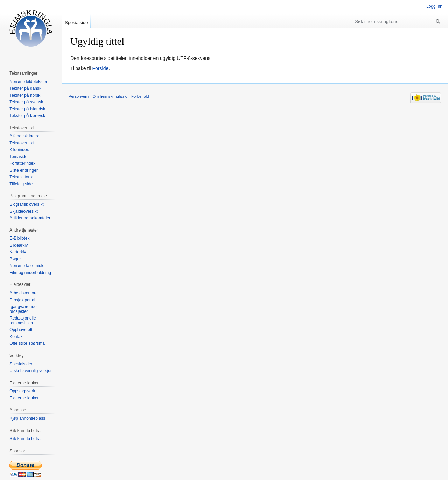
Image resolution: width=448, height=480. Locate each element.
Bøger (15, 259)
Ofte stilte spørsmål (27, 343)
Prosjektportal (22, 300)
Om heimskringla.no (110, 96)
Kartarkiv (18, 252)
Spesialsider (21, 364)
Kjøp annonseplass (27, 418)
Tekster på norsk (25, 95)
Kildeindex (19, 150)
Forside (101, 68)
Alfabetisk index (24, 136)
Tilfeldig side (21, 184)
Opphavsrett (21, 330)
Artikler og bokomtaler (30, 218)
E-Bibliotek (19, 238)
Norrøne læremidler (28, 266)
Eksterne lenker (24, 398)
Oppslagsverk (22, 391)
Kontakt (17, 337)
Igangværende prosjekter (23, 309)
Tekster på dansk (25, 88)
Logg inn (434, 6)
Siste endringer (24, 170)
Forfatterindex (22, 163)
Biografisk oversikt (26, 204)
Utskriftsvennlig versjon (31, 371)
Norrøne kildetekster (28, 82)
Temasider (19, 157)
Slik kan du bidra (25, 439)
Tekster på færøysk (27, 116)
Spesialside (76, 23)
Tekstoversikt (22, 143)
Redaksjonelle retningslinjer (23, 321)
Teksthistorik (21, 177)
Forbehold (140, 96)
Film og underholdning (30, 273)
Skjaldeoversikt (24, 211)
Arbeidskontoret (24, 293)
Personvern (79, 96)
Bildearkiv (19, 245)
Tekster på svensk (26, 102)
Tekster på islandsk (27, 109)
